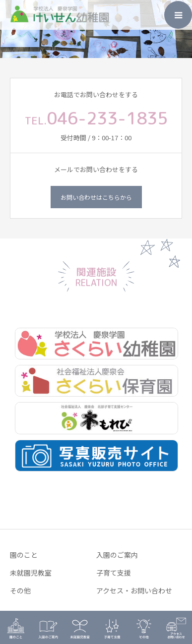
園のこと (24, 555)
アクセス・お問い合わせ (134, 590)
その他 (20, 590)
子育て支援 (114, 573)
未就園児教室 (31, 573)
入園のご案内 (117, 555)
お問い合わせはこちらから (96, 197)
